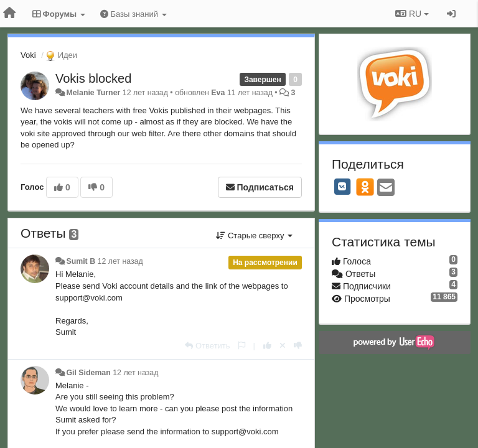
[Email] (386, 188)
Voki (28, 55)
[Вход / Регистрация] (451, 14)
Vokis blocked (93, 78)
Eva (218, 93)
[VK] (342, 187)
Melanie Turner (93, 93)
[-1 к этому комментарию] (298, 346)
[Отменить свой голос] (283, 346)
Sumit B (81, 261)
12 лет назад (120, 261)
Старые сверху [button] (254, 236)
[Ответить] (207, 346)
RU (412, 14)
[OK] (365, 187)
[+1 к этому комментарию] (267, 346)
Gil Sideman (88, 373)
